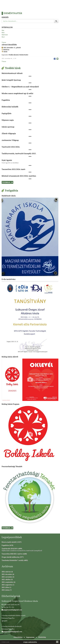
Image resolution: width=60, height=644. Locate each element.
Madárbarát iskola (9, 196)
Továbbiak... (7, 182)
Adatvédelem (18, 637)
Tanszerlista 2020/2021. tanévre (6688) (14, 554)
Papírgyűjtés (6, 113)
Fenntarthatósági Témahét (12, 466)
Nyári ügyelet (7, 160)
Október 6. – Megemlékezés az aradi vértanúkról (20, 87)
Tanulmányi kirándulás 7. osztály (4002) (15, 560)
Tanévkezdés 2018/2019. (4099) (12, 549)
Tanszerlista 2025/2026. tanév (13, 169)
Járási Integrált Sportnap (11, 80)
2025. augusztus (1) (8, 585)
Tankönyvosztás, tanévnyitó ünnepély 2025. (19, 153)
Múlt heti (5, 35)
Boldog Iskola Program (10, 404)
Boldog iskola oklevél (10, 357)
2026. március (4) (7, 572)
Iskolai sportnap (8, 127)
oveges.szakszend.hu (30, 642)
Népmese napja (8, 120)
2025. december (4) (8, 574)
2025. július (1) (6, 587)
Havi (3, 37)
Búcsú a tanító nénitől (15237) (12, 542)
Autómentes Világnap (10, 140)
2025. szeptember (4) (8, 582)
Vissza (4, 42)
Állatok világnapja (9, 133)
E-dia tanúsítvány (9, 279)
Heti (3, 32)
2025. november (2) (8, 577)
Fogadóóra (6, 100)
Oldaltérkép (42, 637)
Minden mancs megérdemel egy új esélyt (17, 93)
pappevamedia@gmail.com (12, 610)
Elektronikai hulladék (10, 107)
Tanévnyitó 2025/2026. (11, 147)
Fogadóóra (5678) (7, 545)
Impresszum (30, 637)
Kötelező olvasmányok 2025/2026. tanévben (19, 176)
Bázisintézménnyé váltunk (12, 73)
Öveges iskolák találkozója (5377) (13, 557)
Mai (3, 30)
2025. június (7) (7, 590)
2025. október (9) (7, 580)
